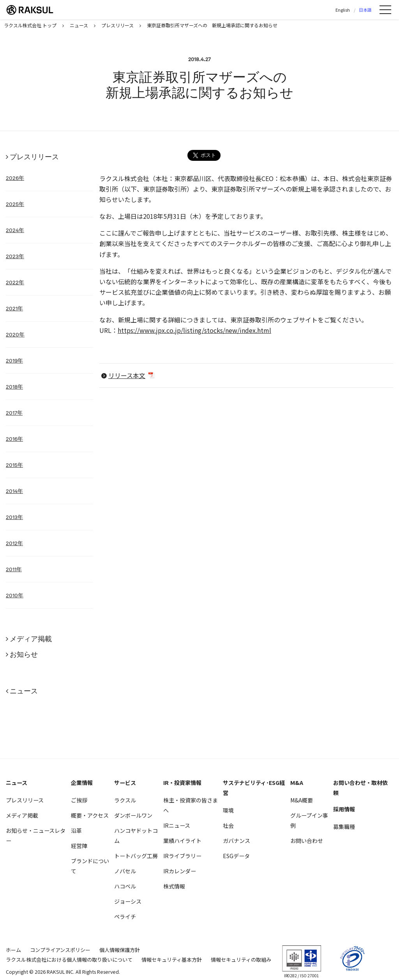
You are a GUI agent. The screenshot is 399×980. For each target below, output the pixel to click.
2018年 (14, 387)
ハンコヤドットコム (136, 836)
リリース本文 (127, 375)
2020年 (15, 334)
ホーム (13, 950)
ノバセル (125, 871)
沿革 (76, 830)
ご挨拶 (79, 800)
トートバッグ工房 (136, 856)
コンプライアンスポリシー (60, 950)
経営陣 (79, 846)
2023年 (15, 256)
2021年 (14, 308)
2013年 (14, 517)
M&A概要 (302, 800)
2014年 (14, 491)
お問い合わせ (307, 841)
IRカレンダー (180, 871)
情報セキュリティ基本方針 (172, 960)
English (343, 10)
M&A (297, 783)
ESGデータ (236, 856)
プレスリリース (34, 157)
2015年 (14, 465)
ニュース (24, 691)
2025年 (15, 204)
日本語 (365, 10)
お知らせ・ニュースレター (36, 836)
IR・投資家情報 (182, 783)
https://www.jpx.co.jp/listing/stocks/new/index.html (194, 330)
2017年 (14, 413)
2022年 (15, 282)
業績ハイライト (182, 841)
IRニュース (177, 825)
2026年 (15, 178)
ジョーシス (128, 901)
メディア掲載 (31, 639)
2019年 (14, 361)
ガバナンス (237, 841)
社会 (228, 825)
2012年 (14, 543)
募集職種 (344, 827)
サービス (125, 783)
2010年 (15, 595)
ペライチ (125, 917)
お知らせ (24, 654)
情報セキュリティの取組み (241, 960)
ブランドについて (90, 866)
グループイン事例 (309, 820)
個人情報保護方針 (120, 950)
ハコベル (125, 886)
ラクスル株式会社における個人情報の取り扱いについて (69, 960)
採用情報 (344, 809)
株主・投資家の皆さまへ (191, 805)
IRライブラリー (182, 856)
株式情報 (174, 886)
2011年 (14, 569)
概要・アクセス (90, 815)
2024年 (15, 230)
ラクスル (125, 800)
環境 (228, 810)
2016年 (14, 439)
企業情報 (82, 783)
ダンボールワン (133, 815)
